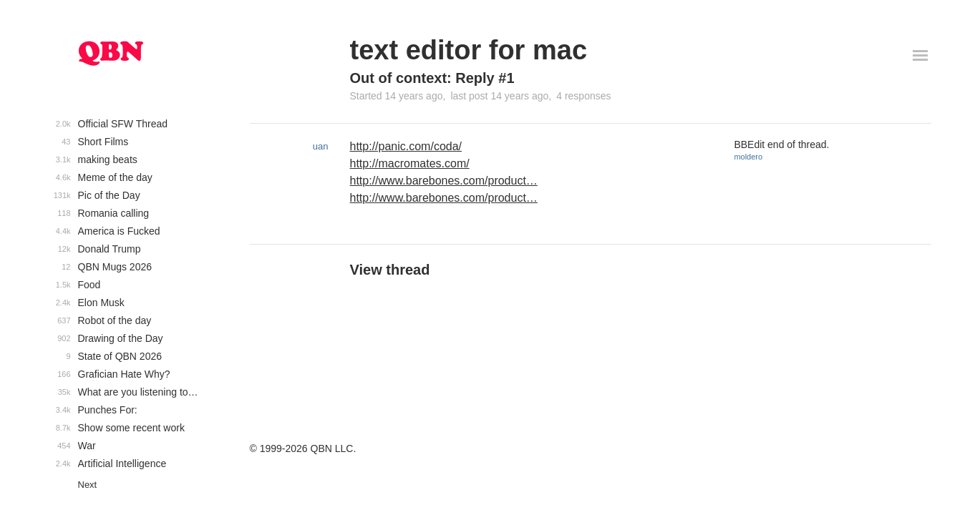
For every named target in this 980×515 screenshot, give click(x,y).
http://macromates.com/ (410, 163)
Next (88, 485)
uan (321, 146)
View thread (390, 270)
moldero (748, 157)
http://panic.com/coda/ (406, 146)
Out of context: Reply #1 (432, 78)
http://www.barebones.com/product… (444, 181)
